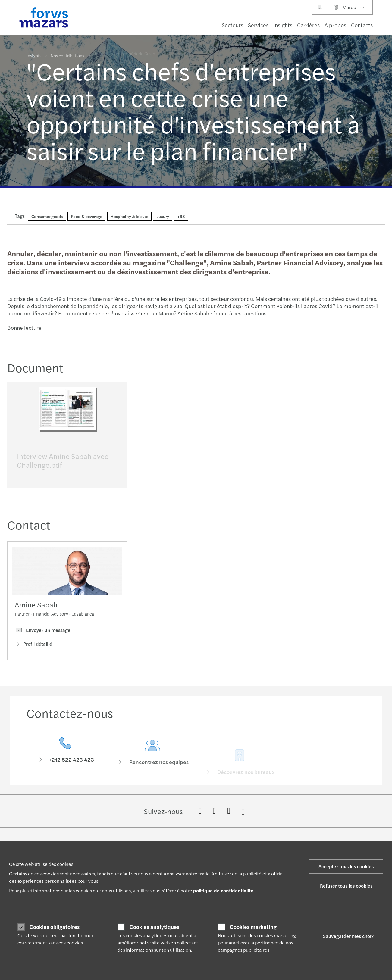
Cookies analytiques (154, 927)
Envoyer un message (43, 641)
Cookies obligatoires (55, 927)
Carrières (308, 25)
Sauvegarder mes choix (348, 936)
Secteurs (232, 25)
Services (258, 25)
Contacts (362, 25)
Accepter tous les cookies (346, 866)
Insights (283, 25)
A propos (335, 25)
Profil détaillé (33, 655)
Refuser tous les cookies (346, 886)
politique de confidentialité (223, 890)
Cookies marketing (253, 927)
